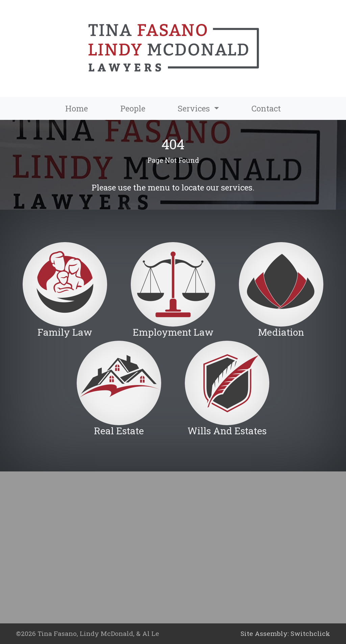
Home (77, 108)
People (133, 108)
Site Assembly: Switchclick (285, 633)
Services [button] (195, 108)
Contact (266, 108)
